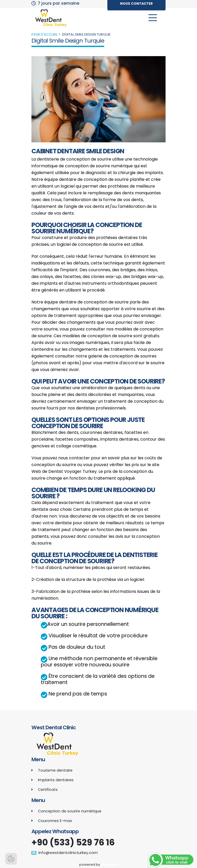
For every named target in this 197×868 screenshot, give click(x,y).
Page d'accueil (44, 34)
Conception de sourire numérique (70, 811)
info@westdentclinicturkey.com (68, 853)
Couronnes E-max (55, 821)
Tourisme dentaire (55, 770)
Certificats (48, 790)
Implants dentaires (56, 780)
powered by (99, 864)
